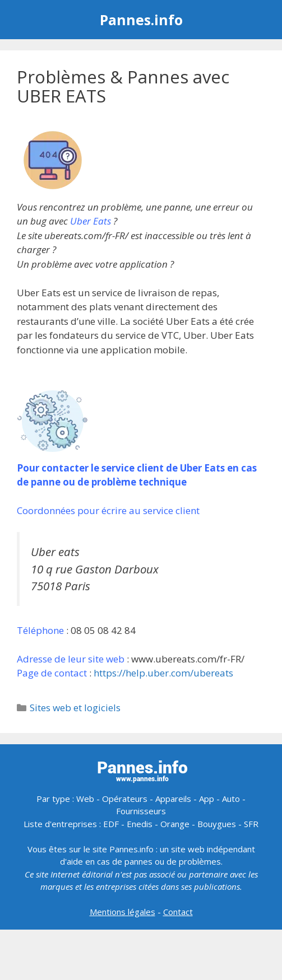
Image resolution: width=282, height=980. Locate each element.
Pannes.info (141, 20)
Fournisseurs (141, 811)
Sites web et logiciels (75, 708)
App (207, 799)
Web (85, 799)
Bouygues (217, 824)
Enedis (140, 824)
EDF (111, 824)
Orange (175, 824)
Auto (231, 799)
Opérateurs (125, 799)
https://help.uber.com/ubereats (163, 673)
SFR (251, 824)
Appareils (173, 799)
